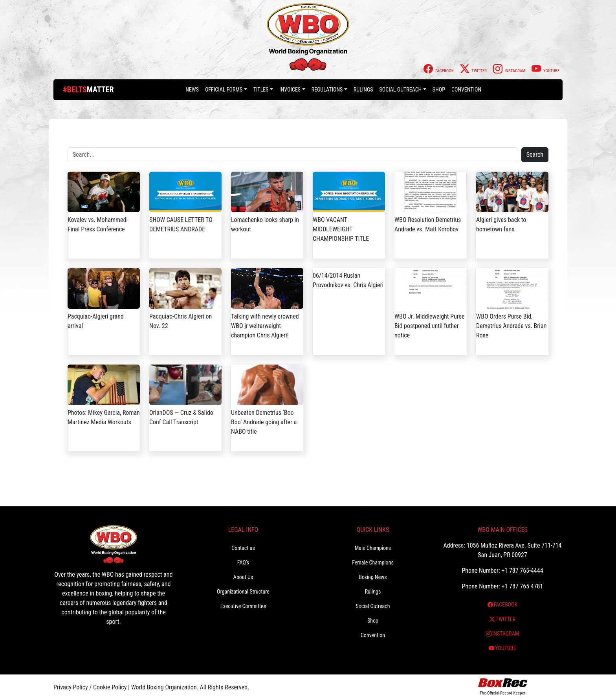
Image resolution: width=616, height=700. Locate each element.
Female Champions (373, 563)
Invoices (290, 90)
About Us (243, 577)
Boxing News (373, 577)
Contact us (243, 548)
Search (535, 155)
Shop (439, 90)
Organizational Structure (243, 592)
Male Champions (373, 548)
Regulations (327, 90)
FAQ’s (243, 563)
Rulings (363, 90)
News (192, 90)
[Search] (293, 155)
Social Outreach (401, 90)
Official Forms (224, 90)
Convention (466, 90)
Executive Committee (243, 606)
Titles (261, 90)
